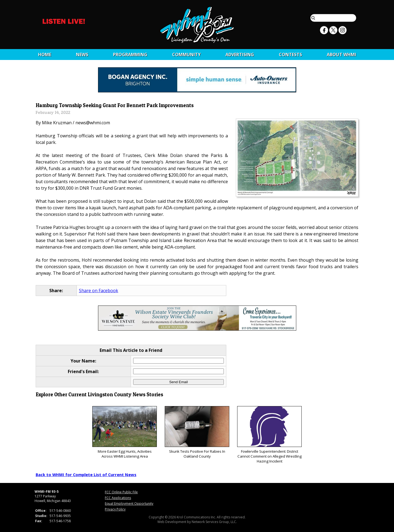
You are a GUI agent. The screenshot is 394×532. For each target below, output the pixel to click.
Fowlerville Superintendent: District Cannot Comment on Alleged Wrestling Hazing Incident (269, 435)
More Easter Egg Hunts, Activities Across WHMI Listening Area (125, 432)
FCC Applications (118, 498)
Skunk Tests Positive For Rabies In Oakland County (197, 432)
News (82, 55)
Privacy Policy (115, 509)
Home (45, 55)
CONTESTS (290, 55)
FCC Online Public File (121, 492)
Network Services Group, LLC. (214, 522)
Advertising (240, 55)
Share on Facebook (99, 291)
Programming (130, 55)
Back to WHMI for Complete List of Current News (86, 474)
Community (186, 55)
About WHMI (341, 55)
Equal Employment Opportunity (129, 504)
